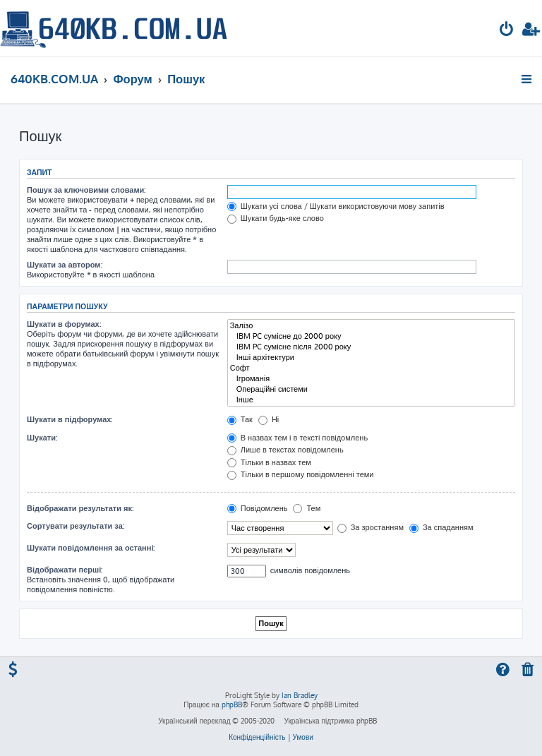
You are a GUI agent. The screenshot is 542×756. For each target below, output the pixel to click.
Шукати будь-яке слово (276, 218)
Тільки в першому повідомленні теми (301, 474)
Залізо (371, 326)
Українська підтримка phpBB (330, 721)
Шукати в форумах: (64, 324)
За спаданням (441, 527)
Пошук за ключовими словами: (86, 190)
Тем (307, 508)
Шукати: (42, 438)
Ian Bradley (300, 695)
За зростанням (371, 527)
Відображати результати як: (80, 508)
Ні (269, 419)
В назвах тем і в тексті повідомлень (297, 438)
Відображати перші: (65, 570)
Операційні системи (371, 389)
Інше (371, 400)
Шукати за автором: (65, 265)
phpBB (232, 704)
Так (240, 419)
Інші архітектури (371, 358)
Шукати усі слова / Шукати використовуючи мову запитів (336, 206)
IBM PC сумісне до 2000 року (371, 336)
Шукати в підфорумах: (70, 419)
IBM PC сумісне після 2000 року (371, 347)
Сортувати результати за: (76, 526)
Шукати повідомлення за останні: (91, 548)
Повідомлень (258, 508)
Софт (371, 368)
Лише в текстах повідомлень (285, 450)
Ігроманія (371, 379)
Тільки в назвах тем (269, 462)
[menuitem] (507, 31)
